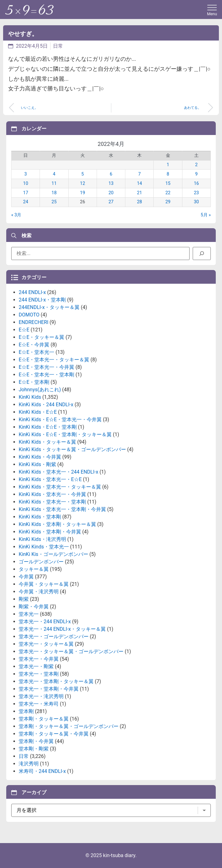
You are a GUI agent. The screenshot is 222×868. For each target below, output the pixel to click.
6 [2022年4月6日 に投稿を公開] (111, 174)
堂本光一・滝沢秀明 (41, 696)
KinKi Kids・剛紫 (37, 464)
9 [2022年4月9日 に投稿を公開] (196, 174)
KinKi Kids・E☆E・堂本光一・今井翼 (60, 420)
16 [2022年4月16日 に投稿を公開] (196, 183)
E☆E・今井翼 (34, 345)
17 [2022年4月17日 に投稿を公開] (26, 193)
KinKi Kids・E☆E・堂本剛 (48, 427)
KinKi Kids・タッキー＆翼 (47, 442)
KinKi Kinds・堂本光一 (44, 547)
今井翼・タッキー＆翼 (44, 584)
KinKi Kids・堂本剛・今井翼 (50, 532)
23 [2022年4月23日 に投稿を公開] (196, 193)
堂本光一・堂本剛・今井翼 (49, 689)
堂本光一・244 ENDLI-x (45, 622)
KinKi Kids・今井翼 (40, 457)
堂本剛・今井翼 (36, 741)
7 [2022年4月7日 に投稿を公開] (139, 174)
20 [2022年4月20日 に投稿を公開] (111, 193)
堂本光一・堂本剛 (39, 674)
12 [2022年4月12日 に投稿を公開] (83, 183)
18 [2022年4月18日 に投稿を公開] (54, 193)
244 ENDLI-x (32, 292)
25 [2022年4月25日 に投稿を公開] (54, 202)
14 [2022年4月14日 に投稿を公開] (139, 183)
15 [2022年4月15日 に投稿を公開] (168, 183)
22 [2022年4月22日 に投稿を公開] (168, 193)
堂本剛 (26, 711)
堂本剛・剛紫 (34, 749)
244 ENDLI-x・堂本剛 (42, 300)
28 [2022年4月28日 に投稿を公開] (139, 202)
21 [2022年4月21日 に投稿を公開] (139, 193)
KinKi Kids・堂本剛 (40, 517)
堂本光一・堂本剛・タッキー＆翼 (56, 681)
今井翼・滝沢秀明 (39, 592)
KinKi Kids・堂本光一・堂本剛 (52, 502)
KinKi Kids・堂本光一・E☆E (50, 479)
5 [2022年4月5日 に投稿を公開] (83, 174)
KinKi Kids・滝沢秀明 (42, 539)
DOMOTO (29, 315)
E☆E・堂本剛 (34, 382)
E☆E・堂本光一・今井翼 (46, 367)
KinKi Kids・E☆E (38, 412)
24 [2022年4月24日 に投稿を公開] (26, 202)
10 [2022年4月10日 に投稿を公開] (26, 183)
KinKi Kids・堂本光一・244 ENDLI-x (58, 472)
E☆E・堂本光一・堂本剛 (46, 375)
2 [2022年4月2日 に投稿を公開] (196, 165)
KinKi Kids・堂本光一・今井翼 (52, 494)
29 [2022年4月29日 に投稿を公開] (168, 202)
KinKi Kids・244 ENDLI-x (46, 405)
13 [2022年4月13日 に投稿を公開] (111, 183)
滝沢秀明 (29, 764)
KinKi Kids (30, 397)
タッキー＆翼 (34, 569)
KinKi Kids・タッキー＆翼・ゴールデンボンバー (72, 449)
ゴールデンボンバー (41, 562)
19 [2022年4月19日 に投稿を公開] (83, 193)
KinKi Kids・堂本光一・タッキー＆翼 (60, 487)
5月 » (206, 215)
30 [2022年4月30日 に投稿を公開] (196, 202)
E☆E (24, 330)
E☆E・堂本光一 (36, 352)
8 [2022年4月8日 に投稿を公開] (168, 174)
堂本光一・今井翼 (39, 659)
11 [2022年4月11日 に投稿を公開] (54, 183)
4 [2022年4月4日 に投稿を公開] (54, 174)
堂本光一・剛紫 (36, 666)
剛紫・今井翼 (34, 607)
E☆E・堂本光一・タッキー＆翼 (54, 360)
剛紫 (24, 599)
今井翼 (26, 577)
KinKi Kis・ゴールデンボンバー (53, 554)
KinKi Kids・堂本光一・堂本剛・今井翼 (62, 509)
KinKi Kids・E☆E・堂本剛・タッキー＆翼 (65, 434)
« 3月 (16, 215)
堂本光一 (29, 614)
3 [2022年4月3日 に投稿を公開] (26, 174)
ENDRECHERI (34, 322)
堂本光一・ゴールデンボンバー (54, 637)
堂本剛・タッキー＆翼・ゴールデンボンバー (69, 726)
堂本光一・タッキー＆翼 (46, 644)
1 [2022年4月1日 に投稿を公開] (168, 165)
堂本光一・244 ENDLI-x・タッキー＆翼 (62, 629)
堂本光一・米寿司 (39, 704)
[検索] (202, 253)
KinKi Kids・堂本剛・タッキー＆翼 (57, 524)
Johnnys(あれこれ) (40, 390)
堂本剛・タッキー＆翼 (44, 719)
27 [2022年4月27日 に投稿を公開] (111, 202)
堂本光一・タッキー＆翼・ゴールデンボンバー (71, 651)
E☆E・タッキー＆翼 (41, 337)
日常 (58, 46)
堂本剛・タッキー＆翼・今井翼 (54, 734)
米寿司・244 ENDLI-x (42, 771)
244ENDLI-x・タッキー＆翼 (49, 307)
